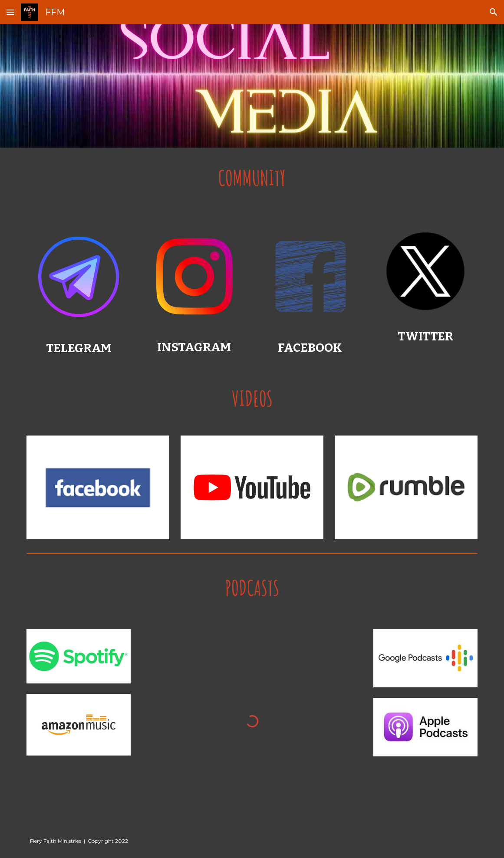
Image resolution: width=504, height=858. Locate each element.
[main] (252, 178)
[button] (10, 12)
